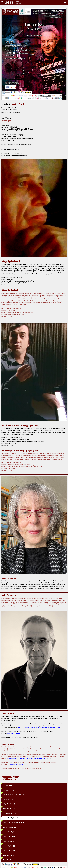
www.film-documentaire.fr (15, 733)
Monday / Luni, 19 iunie (8, 860)
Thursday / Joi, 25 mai (8, 799)
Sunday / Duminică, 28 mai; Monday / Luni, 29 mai (15, 823)
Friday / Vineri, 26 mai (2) (9, 809)
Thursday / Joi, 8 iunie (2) (9, 846)
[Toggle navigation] (65, 2)
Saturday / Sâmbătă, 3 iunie (9, 832)
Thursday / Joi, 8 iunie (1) (9, 841)
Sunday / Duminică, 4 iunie (9, 836)
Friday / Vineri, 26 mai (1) (9, 804)
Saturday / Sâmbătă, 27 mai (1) (10, 813)
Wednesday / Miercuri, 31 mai (10, 827)
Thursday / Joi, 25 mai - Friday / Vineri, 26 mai (14, 795)
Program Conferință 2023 (9, 790)
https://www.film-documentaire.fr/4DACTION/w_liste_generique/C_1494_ (40, 728)
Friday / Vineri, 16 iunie (8, 855)
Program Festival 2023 (8, 785)
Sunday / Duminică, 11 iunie (9, 850)
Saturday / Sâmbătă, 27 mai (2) (10, 818)
